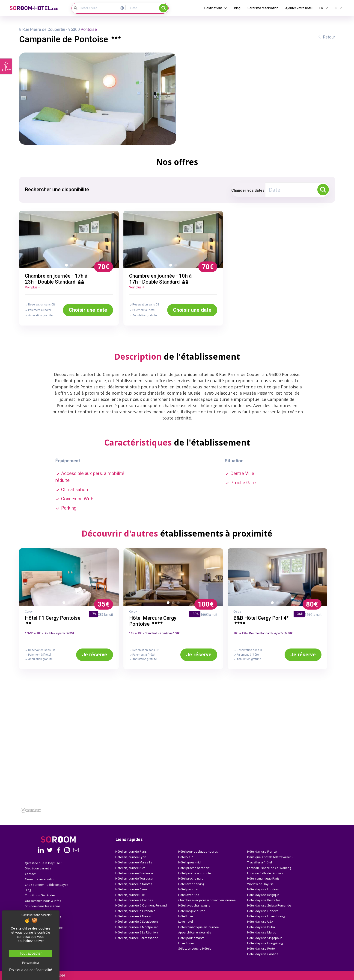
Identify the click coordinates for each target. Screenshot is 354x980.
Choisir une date (88, 310)
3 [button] (75, 604)
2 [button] (72, 266)
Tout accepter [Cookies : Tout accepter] (31, 953)
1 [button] (67, 266)
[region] (177, 763)
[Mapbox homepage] (31, 810)
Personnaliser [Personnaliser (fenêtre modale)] (31, 963)
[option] (69, 240)
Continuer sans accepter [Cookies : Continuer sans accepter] (36, 915)
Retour (329, 37)
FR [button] (324, 8)
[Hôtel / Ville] (95, 8)
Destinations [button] (216, 8)
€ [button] (339, 8)
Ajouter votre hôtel (299, 8)
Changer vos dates (248, 190)
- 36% (299, 614)
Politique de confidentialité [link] (31, 970)
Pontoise (89, 29)
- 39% (195, 614)
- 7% (93, 614)
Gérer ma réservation (263, 8)
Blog (237, 8)
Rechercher (164, 8)
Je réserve (95, 654)
